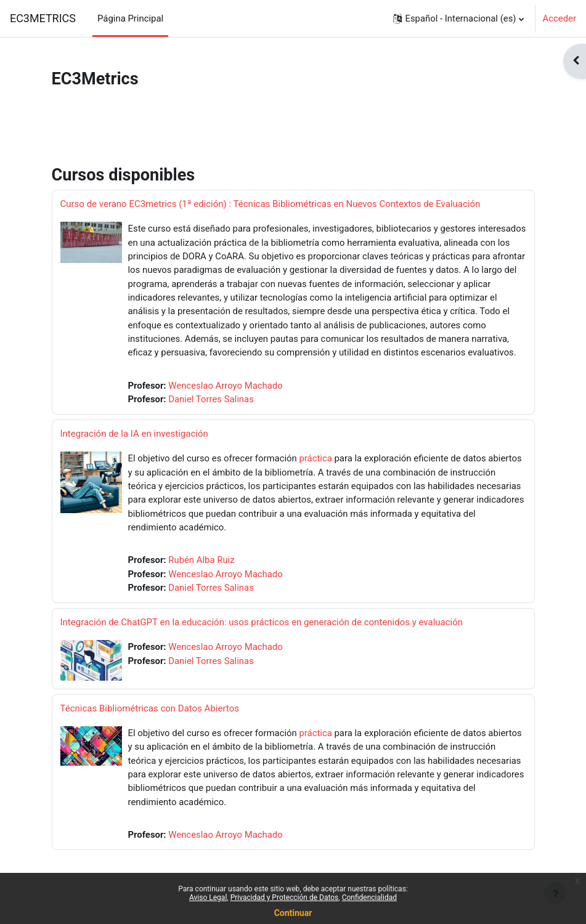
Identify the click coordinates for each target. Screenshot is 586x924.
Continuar (293, 913)
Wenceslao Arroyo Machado (225, 386)
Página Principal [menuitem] (130, 18)
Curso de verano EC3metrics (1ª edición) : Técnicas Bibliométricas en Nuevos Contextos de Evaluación (271, 204)
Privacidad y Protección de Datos (285, 898)
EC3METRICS (43, 18)
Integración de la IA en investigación (134, 434)
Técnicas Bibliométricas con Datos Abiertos (150, 708)
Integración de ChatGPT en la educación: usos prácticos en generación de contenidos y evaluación (262, 622)
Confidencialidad (369, 898)
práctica (315, 458)
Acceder (560, 18)
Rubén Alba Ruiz (201, 560)
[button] (458, 18)
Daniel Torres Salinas (211, 399)
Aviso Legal (208, 898)
